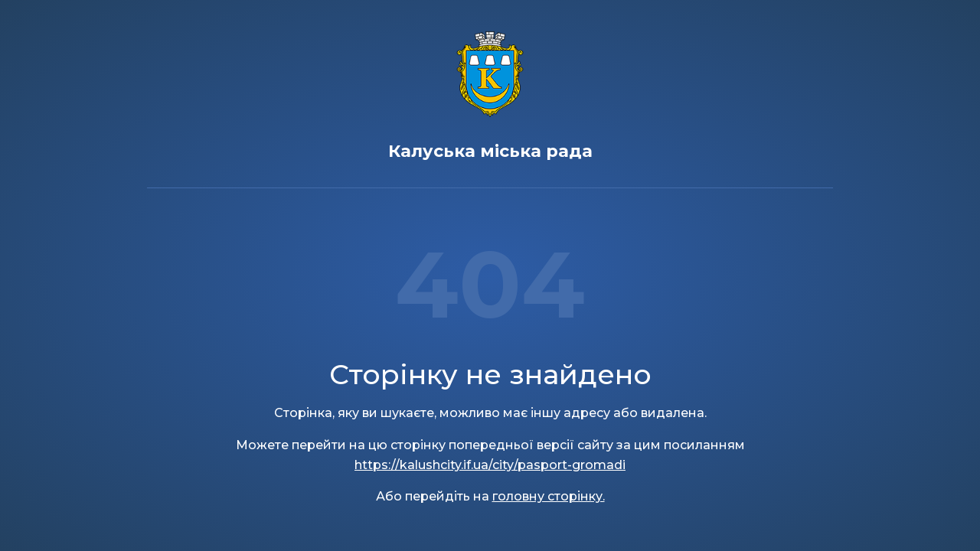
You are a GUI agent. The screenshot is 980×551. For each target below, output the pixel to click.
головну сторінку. (549, 496)
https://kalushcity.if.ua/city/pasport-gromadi (490, 465)
